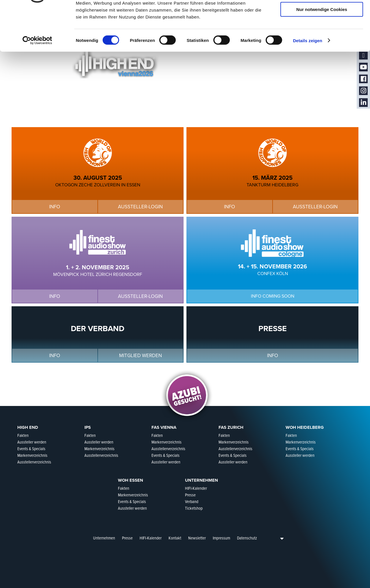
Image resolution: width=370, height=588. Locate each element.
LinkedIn (363, 103)
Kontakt (175, 538)
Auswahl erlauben (322, 31)
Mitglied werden (140, 356)
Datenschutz (247, 538)
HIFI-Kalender (151, 538)
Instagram (363, 91)
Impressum (221, 538)
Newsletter (197, 538)
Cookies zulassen (322, 14)
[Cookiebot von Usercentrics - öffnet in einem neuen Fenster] (37, 79)
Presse (127, 538)
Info (64, 117)
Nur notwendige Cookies (322, 48)
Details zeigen (307, 79)
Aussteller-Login (167, 117)
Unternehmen (104, 538)
